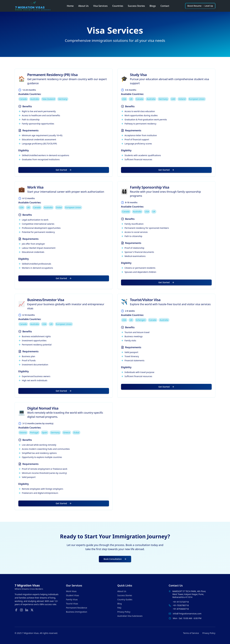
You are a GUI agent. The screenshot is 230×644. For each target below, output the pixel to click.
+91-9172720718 (181, 602)
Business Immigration (77, 612)
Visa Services (100, 6)
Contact (165, 6)
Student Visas (73, 595)
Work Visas (71, 591)
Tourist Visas (72, 604)
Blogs (153, 6)
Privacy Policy (124, 612)
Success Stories (136, 6)
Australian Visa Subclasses (130, 616)
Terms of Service (191, 633)
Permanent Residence (77, 608)
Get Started (64, 170)
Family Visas (72, 599)
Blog (120, 604)
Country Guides (125, 599)
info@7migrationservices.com (187, 614)
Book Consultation (115, 559)
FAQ (119, 608)
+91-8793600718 (181, 609)
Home (70, 6)
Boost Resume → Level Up (200, 6)
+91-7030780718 (181, 605)
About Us (83, 6)
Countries (118, 6)
